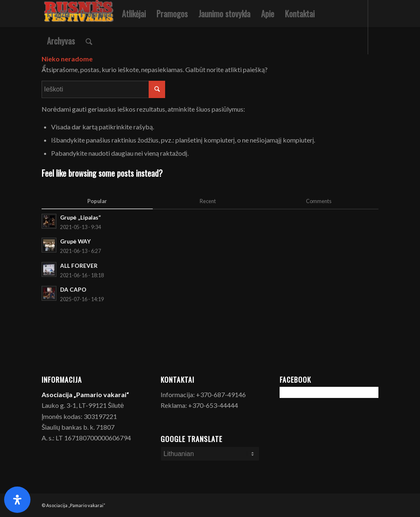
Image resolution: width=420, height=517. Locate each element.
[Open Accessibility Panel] (17, 500)
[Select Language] (210, 454)
